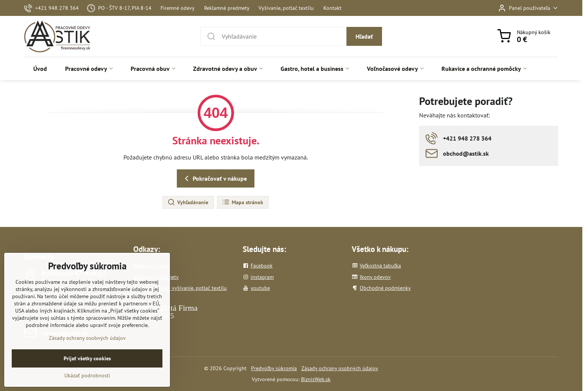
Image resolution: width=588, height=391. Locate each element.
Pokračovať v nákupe (214, 178)
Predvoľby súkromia (274, 368)
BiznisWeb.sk (316, 379)
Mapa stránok (243, 202)
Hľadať (364, 36)
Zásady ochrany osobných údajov (340, 368)
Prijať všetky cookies (87, 371)
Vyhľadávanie (188, 202)
